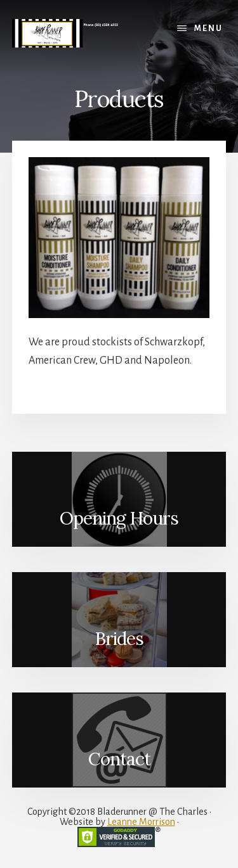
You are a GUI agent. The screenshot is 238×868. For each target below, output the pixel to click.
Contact (119, 759)
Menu (208, 29)
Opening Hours (119, 518)
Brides (119, 639)
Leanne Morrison (141, 822)
